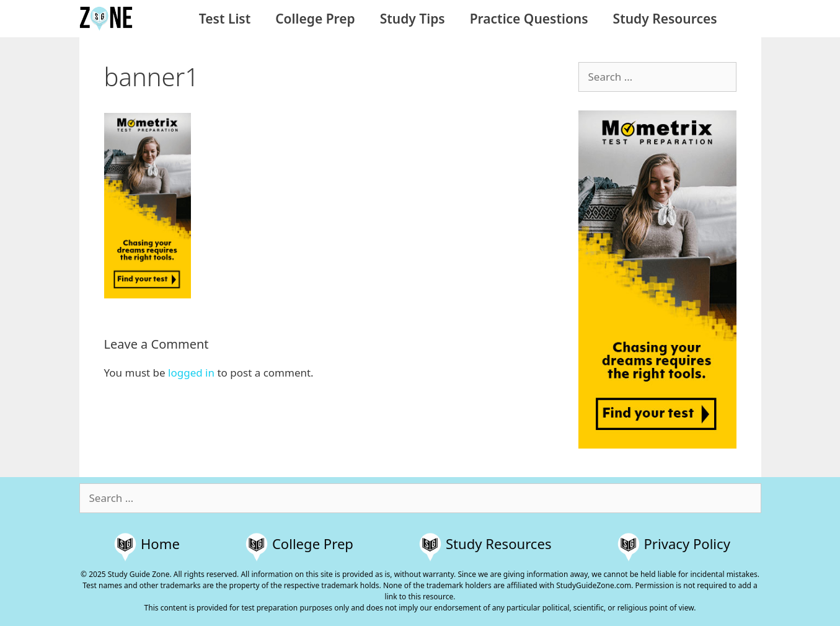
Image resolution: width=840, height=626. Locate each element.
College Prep (315, 19)
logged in (191, 373)
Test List (225, 19)
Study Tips (413, 19)
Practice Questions (529, 19)
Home (160, 543)
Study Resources (665, 19)
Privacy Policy (687, 543)
